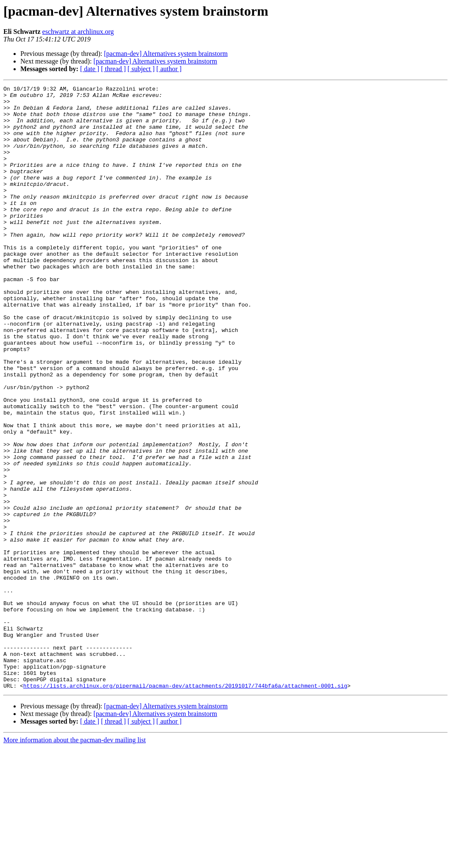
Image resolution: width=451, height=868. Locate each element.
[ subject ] (141, 69)
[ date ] (90, 69)
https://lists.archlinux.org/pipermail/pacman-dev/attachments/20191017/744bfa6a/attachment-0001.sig (185, 806)
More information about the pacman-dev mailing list (75, 861)
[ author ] (169, 69)
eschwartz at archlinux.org (78, 32)
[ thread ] (113, 69)
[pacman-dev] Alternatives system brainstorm (166, 54)
